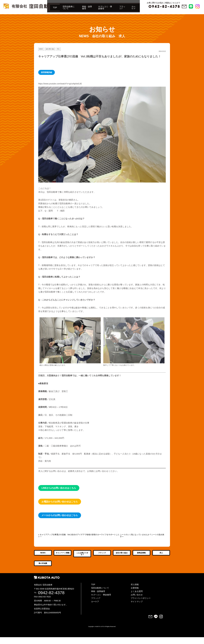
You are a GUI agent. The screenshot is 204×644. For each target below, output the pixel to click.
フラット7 (93, 15)
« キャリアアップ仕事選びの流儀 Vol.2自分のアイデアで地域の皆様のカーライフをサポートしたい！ (79, 535)
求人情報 (135, 591)
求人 (59, 49)
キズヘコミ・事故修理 (72, 15)
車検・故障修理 (48, 15)
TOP (8, 15)
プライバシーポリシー (141, 605)
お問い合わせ (137, 602)
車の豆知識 (43, 570)
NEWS (41, 49)
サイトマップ (137, 608)
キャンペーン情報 (63, 556)
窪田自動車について (25, 15)
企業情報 (135, 595)
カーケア (108, 15)
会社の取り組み (50, 49)
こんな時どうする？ (82, 557)
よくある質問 (137, 598)
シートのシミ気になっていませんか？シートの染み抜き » (142, 535)
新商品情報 (141, 556)
